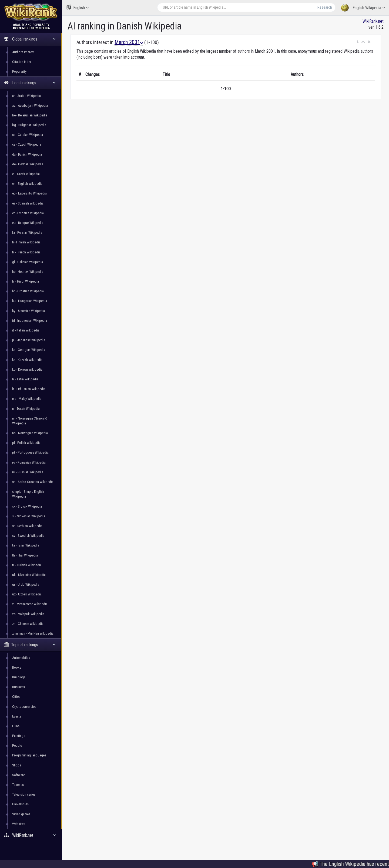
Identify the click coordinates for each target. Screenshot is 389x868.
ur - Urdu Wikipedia (26, 584)
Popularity (19, 71)
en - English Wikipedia (27, 184)
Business (19, 687)
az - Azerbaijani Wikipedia (30, 105)
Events (17, 716)
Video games (21, 814)
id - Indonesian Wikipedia (30, 321)
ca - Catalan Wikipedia (28, 135)
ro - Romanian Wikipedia (29, 462)
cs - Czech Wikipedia (27, 144)
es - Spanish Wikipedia (28, 203)
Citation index (22, 62)
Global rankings (30, 39)
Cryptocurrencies (24, 707)
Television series (24, 794)
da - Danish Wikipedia (27, 154)
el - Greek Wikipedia (26, 174)
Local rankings (30, 83)
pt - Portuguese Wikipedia (30, 452)
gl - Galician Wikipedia (28, 262)
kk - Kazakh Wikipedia (27, 360)
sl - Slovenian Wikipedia (29, 516)
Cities (16, 697)
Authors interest (23, 52)
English (77, 7)
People (17, 745)
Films (16, 726)
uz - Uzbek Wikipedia (27, 594)
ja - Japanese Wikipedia (29, 340)
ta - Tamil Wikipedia (26, 545)
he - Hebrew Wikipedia (28, 272)
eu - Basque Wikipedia (28, 223)
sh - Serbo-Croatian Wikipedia (33, 482)
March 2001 (129, 42)
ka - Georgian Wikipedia (29, 350)
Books (17, 667)
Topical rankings (30, 645)
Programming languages (29, 755)
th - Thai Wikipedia (25, 555)
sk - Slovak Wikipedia (27, 506)
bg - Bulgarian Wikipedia (29, 125)
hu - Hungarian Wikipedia (30, 301)
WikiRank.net (31, 835)
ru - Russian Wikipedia (28, 472)
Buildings (19, 677)
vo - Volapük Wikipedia (28, 614)
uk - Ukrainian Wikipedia (29, 575)
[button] (358, 42)
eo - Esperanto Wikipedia (29, 193)
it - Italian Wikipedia (26, 330)
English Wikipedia (363, 8)
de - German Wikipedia (28, 164)
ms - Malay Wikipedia (27, 399)
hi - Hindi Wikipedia (26, 281)
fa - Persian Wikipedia (27, 232)
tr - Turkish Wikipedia (27, 565)
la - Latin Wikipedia (25, 379)
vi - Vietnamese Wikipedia (30, 604)
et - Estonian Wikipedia (28, 213)
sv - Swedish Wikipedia (28, 536)
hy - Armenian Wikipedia (28, 311)
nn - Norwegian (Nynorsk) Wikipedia (30, 421)
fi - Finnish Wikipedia (26, 242)
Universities (20, 804)
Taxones (18, 785)
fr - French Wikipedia (26, 252)
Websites (19, 824)
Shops (17, 765)
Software (19, 775)
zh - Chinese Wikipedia (28, 624)
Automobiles (21, 658)
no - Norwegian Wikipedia (30, 433)
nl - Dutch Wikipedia (26, 409)
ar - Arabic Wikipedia (26, 96)
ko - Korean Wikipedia (27, 369)
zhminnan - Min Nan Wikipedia (33, 633)
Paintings (19, 736)
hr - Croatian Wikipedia (28, 291)
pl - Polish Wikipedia (26, 443)
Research (325, 7)
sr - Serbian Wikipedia (27, 526)
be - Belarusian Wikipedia (30, 115)
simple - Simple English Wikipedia (28, 494)
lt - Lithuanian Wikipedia (29, 389)
